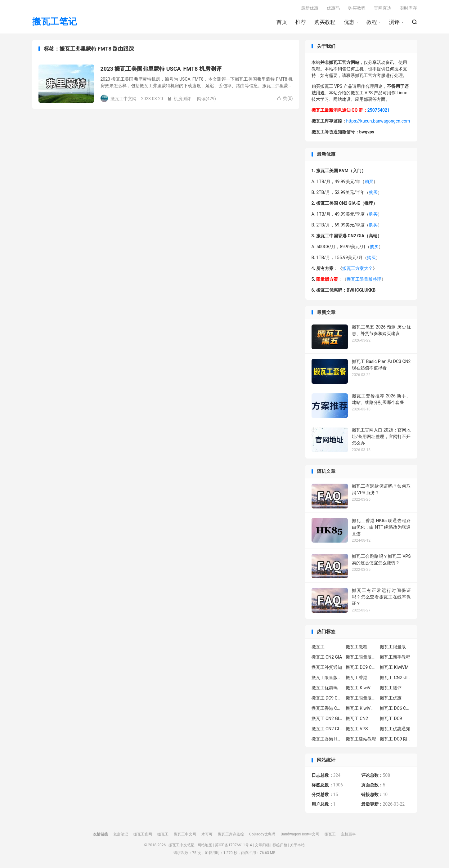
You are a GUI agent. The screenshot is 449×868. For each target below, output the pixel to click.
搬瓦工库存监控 (231, 834)
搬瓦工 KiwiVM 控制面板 (361, 708)
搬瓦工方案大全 (357, 268)
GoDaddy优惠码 (262, 834)
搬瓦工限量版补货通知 (361, 698)
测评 (394, 22)
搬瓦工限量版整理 (364, 279)
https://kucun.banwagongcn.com (378, 121)
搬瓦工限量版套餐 (361, 657)
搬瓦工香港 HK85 (327, 739)
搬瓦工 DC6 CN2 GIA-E (395, 708)
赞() (285, 98)
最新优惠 (310, 8)
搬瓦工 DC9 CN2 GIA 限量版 (327, 698)
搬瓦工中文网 (185, 834)
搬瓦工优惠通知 (395, 729)
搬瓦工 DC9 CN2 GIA (361, 667)
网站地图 (205, 845)
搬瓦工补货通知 (327, 667)
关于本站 (297, 845)
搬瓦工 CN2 (357, 718)
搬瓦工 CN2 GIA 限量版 (327, 729)
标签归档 (280, 845)
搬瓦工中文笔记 (182, 845)
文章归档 (262, 845)
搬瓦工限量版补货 (327, 678)
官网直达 (383, 8)
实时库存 (408, 8)
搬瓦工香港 (357, 678)
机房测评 (179, 99)
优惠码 (333, 8)
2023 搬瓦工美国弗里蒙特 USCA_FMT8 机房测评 (161, 69)
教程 (372, 22)
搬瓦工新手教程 (395, 657)
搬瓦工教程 (357, 647)
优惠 (349, 22)
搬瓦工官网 (143, 834)
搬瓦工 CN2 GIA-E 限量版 (327, 718)
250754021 (379, 110)
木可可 (207, 834)
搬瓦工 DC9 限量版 (395, 739)
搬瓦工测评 (391, 688)
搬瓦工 (318, 647)
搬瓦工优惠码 (325, 688)
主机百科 (348, 834)
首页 (282, 22)
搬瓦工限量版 (393, 647)
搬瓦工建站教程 (361, 739)
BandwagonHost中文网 (300, 834)
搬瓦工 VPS (357, 729)
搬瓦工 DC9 (391, 718)
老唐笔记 (121, 834)
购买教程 (325, 22)
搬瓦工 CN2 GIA (327, 657)
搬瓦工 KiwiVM (394, 667)
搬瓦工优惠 (391, 698)
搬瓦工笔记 (55, 22)
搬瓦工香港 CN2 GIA (327, 708)
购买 (369, 181)
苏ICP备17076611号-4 (233, 845)
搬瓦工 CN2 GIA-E (395, 678)
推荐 (301, 22)
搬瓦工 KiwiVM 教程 (361, 688)
